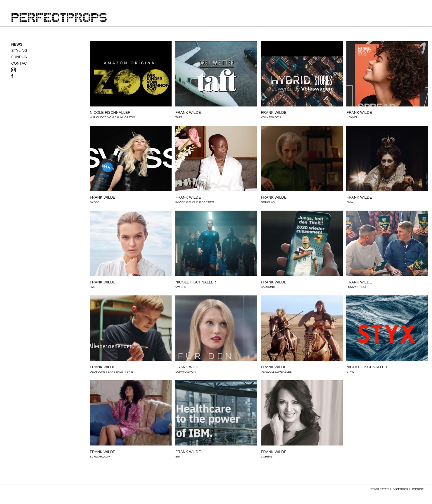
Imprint (418, 489)
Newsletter (379, 489)
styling (19, 51)
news (17, 45)
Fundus (19, 57)
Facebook (401, 489)
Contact (20, 64)
